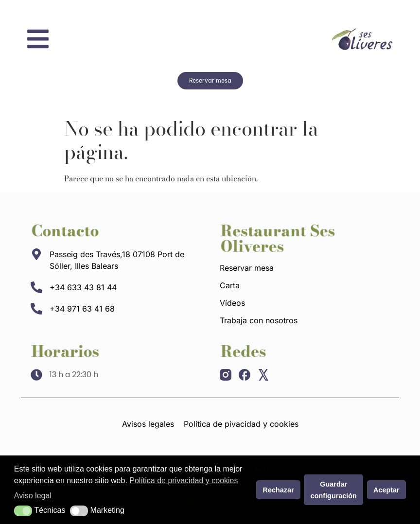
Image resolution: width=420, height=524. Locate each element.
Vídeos (232, 303)
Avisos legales (148, 424)
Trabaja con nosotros (259, 320)
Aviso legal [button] (33, 496)
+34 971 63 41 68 (82, 309)
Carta (230, 285)
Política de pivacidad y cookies (241, 424)
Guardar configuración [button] (334, 490)
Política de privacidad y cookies (184, 480)
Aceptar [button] (386, 490)
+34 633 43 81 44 (83, 287)
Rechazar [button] (279, 490)
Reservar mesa (247, 268)
